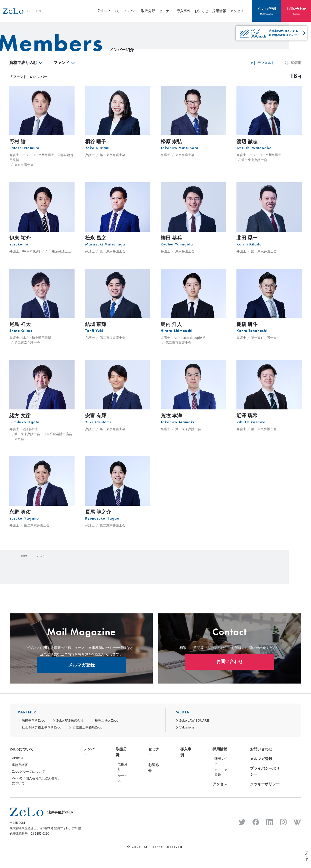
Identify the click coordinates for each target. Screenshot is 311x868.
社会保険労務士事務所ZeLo (41, 727)
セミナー (166, 11)
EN (60, 13)
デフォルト (263, 63)
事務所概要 (20, 765)
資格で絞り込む (26, 63)
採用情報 (219, 11)
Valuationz (187, 727)
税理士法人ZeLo (107, 720)
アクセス (237, 11)
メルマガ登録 (267, 11)
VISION (17, 758)
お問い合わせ (296, 11)
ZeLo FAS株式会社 (70, 720)
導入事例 (184, 11)
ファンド (64, 63)
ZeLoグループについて (28, 772)
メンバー (130, 11)
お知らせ (201, 11)
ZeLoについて (109, 11)
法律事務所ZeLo (33, 720)
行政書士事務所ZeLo (87, 727)
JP (50, 13)
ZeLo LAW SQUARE (194, 720)
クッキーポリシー (265, 784)
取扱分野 (148, 11)
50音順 (293, 63)
